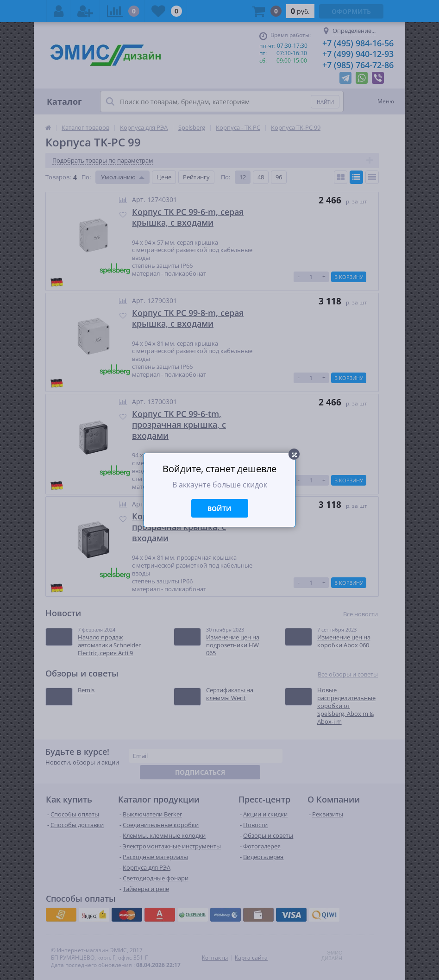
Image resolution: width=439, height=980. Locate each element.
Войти (219, 509)
